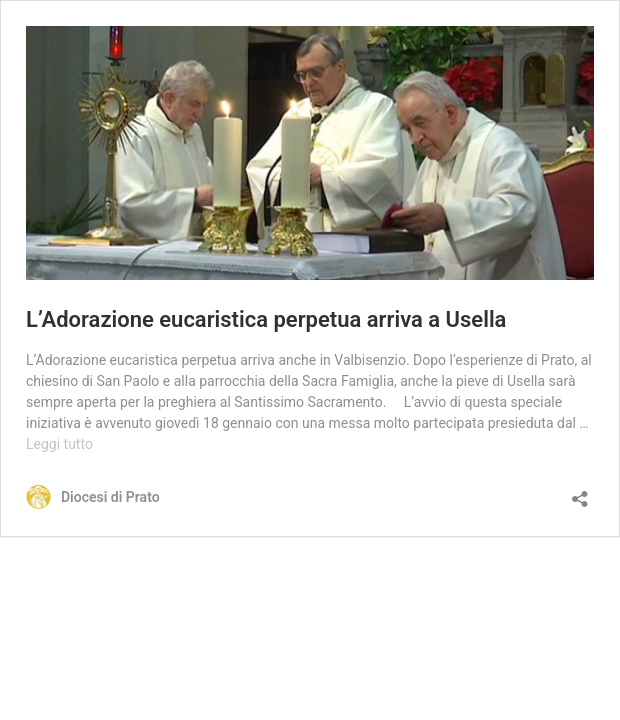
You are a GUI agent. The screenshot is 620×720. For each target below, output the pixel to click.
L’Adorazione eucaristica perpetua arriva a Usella (266, 319)
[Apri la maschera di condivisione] (580, 492)
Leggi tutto (59, 444)
